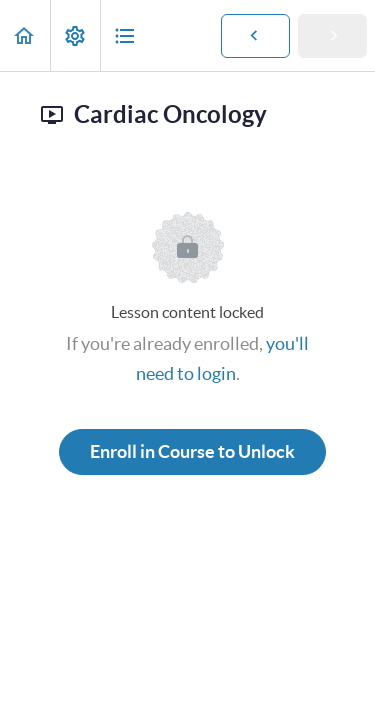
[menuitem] (75, 35)
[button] (25, 35)
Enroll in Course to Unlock (192, 451)
